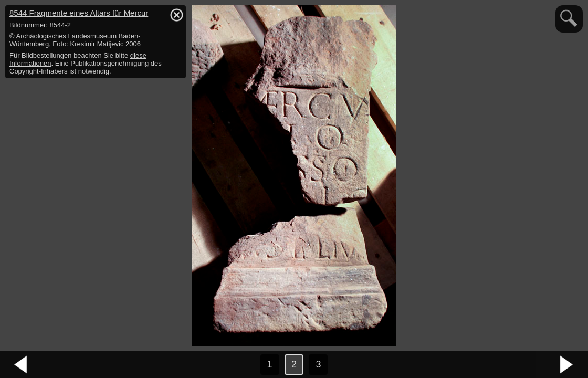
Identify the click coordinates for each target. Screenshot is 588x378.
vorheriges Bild (21, 365)
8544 (79, 13)
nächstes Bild (567, 365)
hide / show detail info (176, 15)
